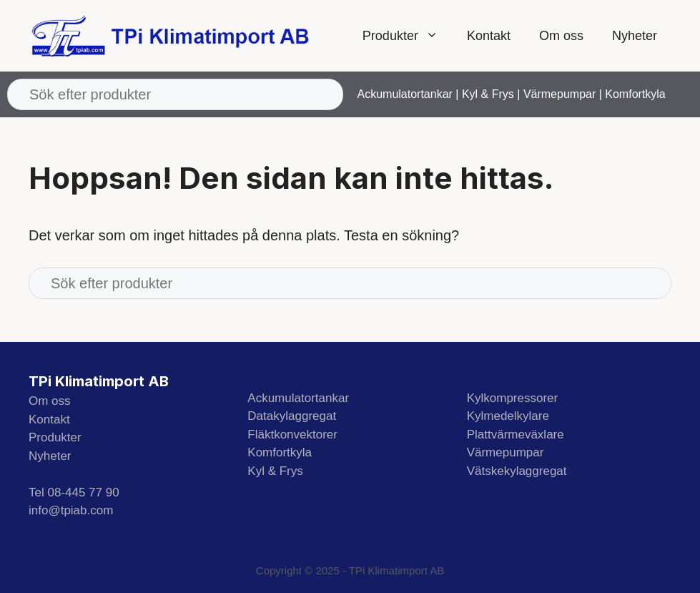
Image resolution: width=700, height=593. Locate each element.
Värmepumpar (559, 94)
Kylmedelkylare (508, 416)
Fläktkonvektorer (292, 435)
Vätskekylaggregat (517, 471)
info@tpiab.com (71, 510)
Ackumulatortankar (405, 94)
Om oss (561, 36)
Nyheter (635, 36)
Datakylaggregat (292, 416)
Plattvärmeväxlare (516, 435)
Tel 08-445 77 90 (74, 492)
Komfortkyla (635, 94)
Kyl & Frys (488, 94)
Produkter (408, 36)
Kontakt (489, 36)
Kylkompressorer (513, 398)
